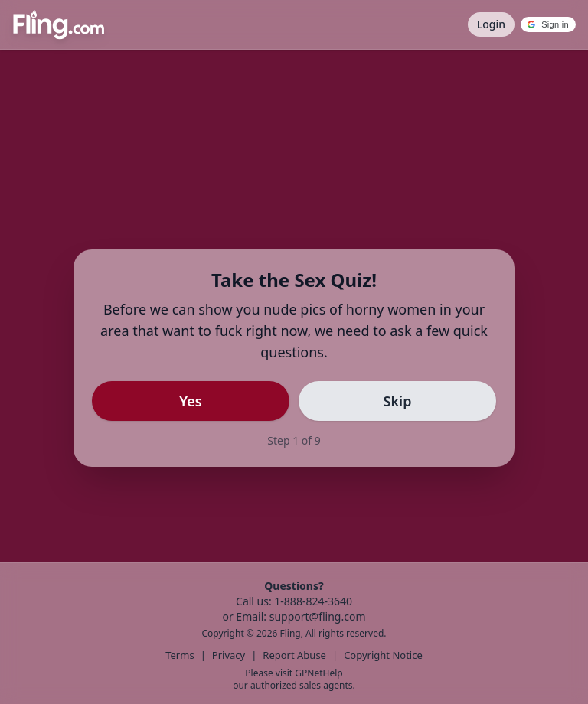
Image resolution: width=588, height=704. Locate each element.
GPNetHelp (318, 673)
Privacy (229, 655)
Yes (190, 401)
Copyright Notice (383, 655)
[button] (548, 24)
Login (491, 24)
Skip (398, 401)
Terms (180, 655)
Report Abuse (294, 655)
